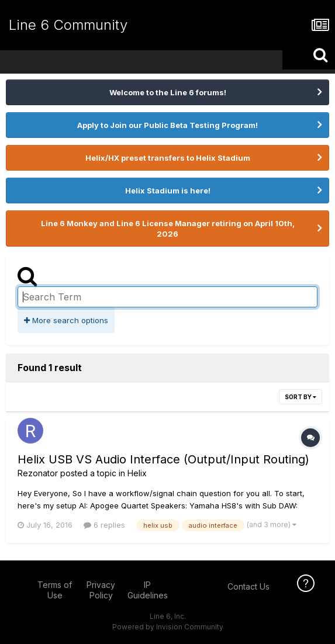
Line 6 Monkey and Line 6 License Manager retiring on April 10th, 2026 (168, 228)
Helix (137, 473)
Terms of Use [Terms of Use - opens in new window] (55, 590)
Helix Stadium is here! (168, 191)
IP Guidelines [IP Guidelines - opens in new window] (148, 590)
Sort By (301, 397)
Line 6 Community (68, 25)
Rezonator (38, 473)
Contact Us (248, 586)
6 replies (104, 525)
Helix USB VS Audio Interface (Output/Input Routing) (163, 459)
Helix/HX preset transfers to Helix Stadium (168, 158)
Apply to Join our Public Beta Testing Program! (167, 125)
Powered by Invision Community (168, 627)
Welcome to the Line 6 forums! (168, 92)
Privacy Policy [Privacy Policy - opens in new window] (101, 590)
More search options (66, 320)
